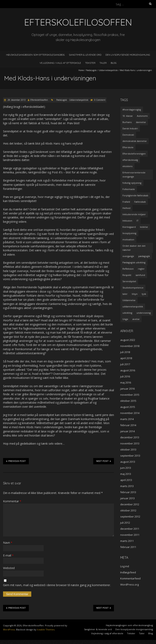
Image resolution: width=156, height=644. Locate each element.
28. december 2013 (16, 100)
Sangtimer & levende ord (85, 55)
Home (81, 70)
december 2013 (130, 437)
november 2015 (130, 395)
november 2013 (130, 443)
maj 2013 (126, 474)
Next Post (104, 461)
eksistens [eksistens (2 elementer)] (127, 166)
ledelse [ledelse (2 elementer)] (144, 227)
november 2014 (130, 413)
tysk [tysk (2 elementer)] (144, 294)
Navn (8, 543)
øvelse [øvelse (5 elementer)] (136, 319)
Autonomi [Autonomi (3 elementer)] (142, 116)
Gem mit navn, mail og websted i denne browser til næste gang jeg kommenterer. (57, 585)
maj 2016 (126, 383)
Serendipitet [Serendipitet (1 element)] (129, 281)
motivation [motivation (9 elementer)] (128, 239)
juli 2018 (125, 352)
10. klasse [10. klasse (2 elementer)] (128, 116)
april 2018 (126, 358)
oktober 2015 (128, 401)
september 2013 (130, 456)
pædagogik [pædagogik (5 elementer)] (144, 256)
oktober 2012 (128, 510)
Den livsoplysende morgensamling (128, 55)
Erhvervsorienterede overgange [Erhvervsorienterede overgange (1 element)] (134, 175)
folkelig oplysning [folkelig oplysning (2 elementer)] (132, 183)
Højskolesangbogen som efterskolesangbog (35, 55)
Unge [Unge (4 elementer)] (125, 319)
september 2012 (130, 516)
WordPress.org (129, 585)
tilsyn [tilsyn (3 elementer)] (135, 294)
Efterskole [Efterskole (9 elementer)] (128, 147)
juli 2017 (125, 364)
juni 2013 (126, 468)
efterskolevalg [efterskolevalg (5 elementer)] (130, 160)
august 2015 (128, 407)
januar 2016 (127, 389)
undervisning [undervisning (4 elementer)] (144, 313)
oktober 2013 (128, 450)
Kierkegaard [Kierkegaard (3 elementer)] (129, 227)
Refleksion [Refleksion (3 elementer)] (128, 269)
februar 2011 (128, 547)
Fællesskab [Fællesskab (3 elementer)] (140, 202)
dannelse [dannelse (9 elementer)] (141, 122)
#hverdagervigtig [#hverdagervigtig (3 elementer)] (132, 110)
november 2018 (130, 346)
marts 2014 (127, 419)
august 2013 (128, 462)
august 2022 (128, 340)
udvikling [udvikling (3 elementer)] (127, 313)
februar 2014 (128, 425)
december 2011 (130, 529)
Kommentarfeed (130, 578)
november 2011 (130, 535)
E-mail (8, 555)
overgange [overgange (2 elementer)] (128, 256)
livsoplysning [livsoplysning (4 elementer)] (129, 233)
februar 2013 (128, 492)
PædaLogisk (91, 70)
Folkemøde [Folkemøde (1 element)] (129, 189)
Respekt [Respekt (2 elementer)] (127, 275)
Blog (114, 63)
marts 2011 (127, 541)
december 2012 (130, 504)
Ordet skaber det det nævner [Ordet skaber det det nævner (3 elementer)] (134, 248)
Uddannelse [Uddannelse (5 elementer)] (129, 300)
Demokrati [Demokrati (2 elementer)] (128, 135)
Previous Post (16, 461)
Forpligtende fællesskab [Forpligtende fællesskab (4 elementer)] (135, 195)
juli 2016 (125, 376)
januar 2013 (127, 498)
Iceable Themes (46, 629)
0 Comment (100, 100)
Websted (9, 568)
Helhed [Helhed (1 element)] (126, 208)
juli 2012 (125, 523)
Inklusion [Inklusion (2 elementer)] (127, 221)
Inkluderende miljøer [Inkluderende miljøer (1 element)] (134, 214)
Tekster (90, 63)
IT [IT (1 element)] (138, 221)
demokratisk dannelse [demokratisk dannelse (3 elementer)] (135, 141)
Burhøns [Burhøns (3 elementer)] (127, 122)
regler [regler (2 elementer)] (141, 269)
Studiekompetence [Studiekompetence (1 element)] (133, 288)
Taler (103, 63)
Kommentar (12, 501)
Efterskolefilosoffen (39, 100)
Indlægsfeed (128, 572)
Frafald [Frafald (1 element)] (126, 202)
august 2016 (128, 370)
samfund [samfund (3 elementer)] (140, 275)
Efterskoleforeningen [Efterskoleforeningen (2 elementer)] (134, 154)
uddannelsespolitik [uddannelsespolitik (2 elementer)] (133, 306)
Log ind (125, 566)
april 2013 (126, 480)
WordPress (9, 629)
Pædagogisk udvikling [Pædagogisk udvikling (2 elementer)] (134, 262)
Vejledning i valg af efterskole (60, 63)
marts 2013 (127, 486)
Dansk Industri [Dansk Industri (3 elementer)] (130, 128)
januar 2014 (127, 431)
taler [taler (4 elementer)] (125, 294)
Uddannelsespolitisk (108, 70)
